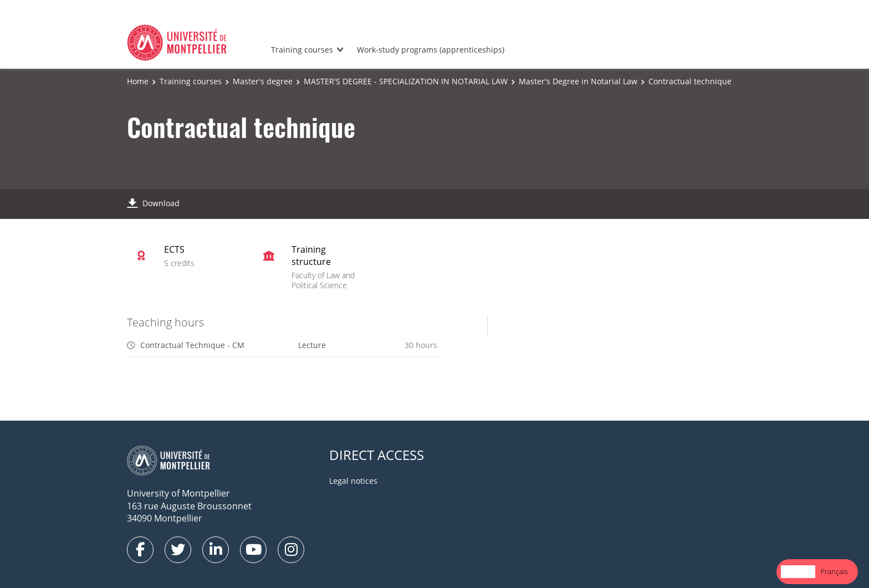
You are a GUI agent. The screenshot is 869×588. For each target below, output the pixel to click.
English (798, 571)
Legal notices (353, 481)
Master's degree (263, 81)
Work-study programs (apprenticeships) (431, 50)
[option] (834, 572)
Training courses (302, 50)
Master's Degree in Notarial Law (578, 81)
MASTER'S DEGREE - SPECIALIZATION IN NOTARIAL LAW (406, 81)
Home (138, 81)
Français (834, 571)
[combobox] (798, 572)
